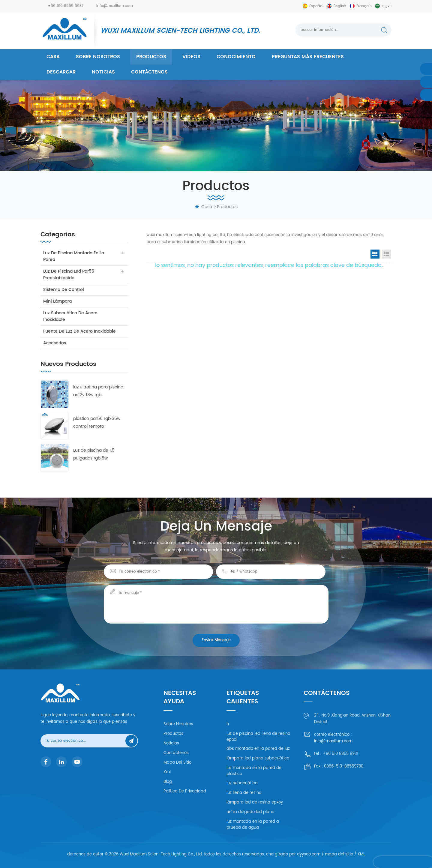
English (340, 6)
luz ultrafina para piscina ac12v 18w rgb (98, 391)
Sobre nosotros (98, 57)
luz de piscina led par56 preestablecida (69, 275)
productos (151, 57)
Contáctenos (149, 72)
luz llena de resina (244, 793)
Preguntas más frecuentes (308, 57)
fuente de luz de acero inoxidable (80, 331)
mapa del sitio (177, 763)
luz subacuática (242, 783)
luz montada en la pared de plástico (254, 771)
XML (361, 854)
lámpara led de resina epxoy (255, 802)
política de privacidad (185, 791)
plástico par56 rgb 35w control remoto (97, 422)
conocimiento (236, 57)
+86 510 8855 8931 (65, 6)
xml (167, 772)
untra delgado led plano (250, 812)
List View (386, 254)
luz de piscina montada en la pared (74, 256)
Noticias (103, 72)
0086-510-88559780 (344, 766)
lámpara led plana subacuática (258, 758)
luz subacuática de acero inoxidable (71, 316)
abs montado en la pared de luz (258, 749)
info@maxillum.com (115, 6)
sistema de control (64, 290)
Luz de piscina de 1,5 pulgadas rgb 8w (94, 454)
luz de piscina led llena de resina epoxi (258, 737)
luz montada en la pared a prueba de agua (253, 825)
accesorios (55, 343)
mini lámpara (58, 301)
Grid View (375, 254)
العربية (387, 6)
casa (53, 57)
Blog (168, 782)
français (364, 6)
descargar (61, 72)
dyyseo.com (309, 854)
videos (191, 57)
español (316, 6)
